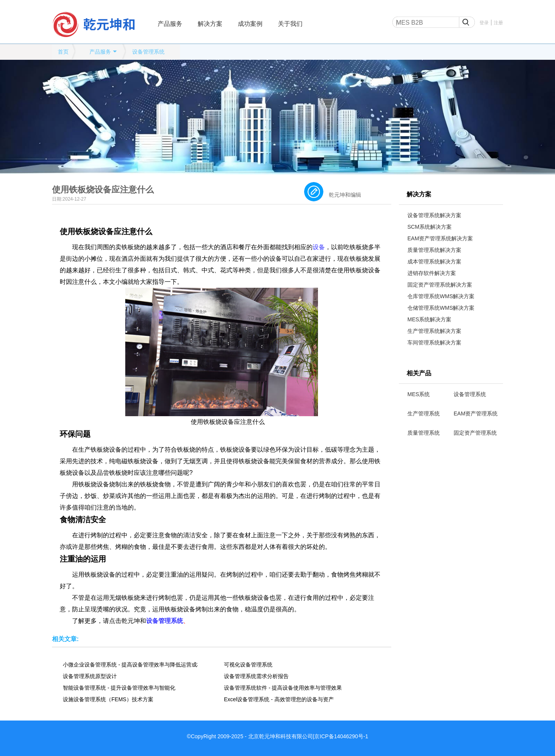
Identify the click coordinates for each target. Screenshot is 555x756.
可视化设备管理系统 (248, 665)
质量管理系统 (424, 433)
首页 (63, 52)
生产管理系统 (424, 413)
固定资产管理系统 (475, 433)
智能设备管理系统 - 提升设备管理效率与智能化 (119, 688)
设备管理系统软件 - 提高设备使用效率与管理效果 (283, 688)
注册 (498, 23)
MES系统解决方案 (429, 319)
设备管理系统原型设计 (90, 676)
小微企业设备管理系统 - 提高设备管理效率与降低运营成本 (130, 665)
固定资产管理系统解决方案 (440, 285)
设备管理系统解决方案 (434, 215)
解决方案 (210, 24)
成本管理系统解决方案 (434, 262)
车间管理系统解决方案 (434, 343)
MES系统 (419, 394)
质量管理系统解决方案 (434, 250)
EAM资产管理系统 (476, 413)
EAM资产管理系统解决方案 (440, 238)
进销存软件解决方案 (432, 273)
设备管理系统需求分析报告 (256, 676)
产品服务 (170, 24)
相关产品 (419, 373)
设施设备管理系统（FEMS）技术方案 (108, 699)
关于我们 (290, 24)
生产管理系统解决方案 (434, 331)
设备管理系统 (148, 52)
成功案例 (250, 24)
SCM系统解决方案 (430, 227)
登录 (484, 23)
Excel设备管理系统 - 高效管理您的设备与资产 (279, 699)
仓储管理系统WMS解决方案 (441, 308)
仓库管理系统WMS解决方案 (441, 296)
